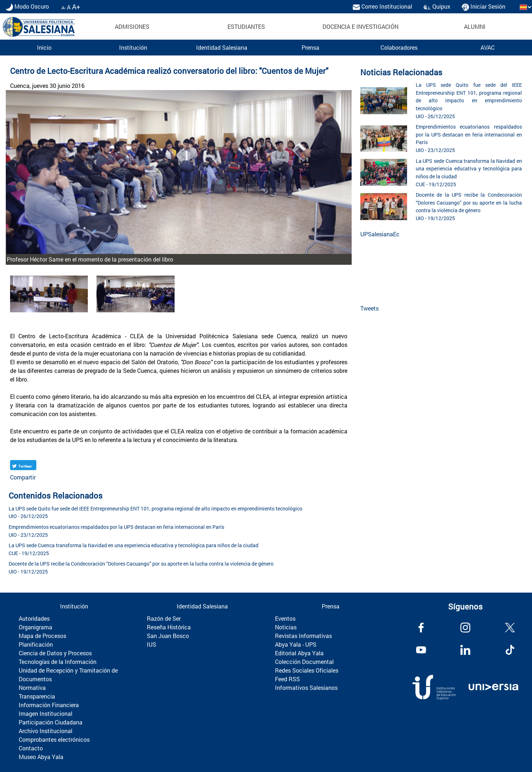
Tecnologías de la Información (58, 662)
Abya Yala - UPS (296, 644)
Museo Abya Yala (41, 757)
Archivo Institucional (46, 731)
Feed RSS (287, 679)
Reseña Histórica (169, 627)
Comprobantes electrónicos (54, 739)
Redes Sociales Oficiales (307, 670)
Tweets (369, 308)
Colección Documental (304, 662)
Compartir (23, 477)
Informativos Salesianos (306, 688)
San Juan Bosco (168, 636)
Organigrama (35, 627)
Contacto (31, 748)
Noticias (286, 627)
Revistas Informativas (303, 636)
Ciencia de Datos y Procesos (55, 653)
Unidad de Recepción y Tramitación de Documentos (68, 675)
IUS (152, 644)
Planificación (36, 644)
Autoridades (34, 618)
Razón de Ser (164, 618)
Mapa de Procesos (42, 636)
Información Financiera (49, 705)
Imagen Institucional (46, 713)
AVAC (488, 47)
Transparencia (37, 696)
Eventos (285, 618)
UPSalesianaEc (380, 234)
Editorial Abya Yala (299, 653)
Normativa (32, 688)
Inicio (44, 47)
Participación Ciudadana (51, 722)
